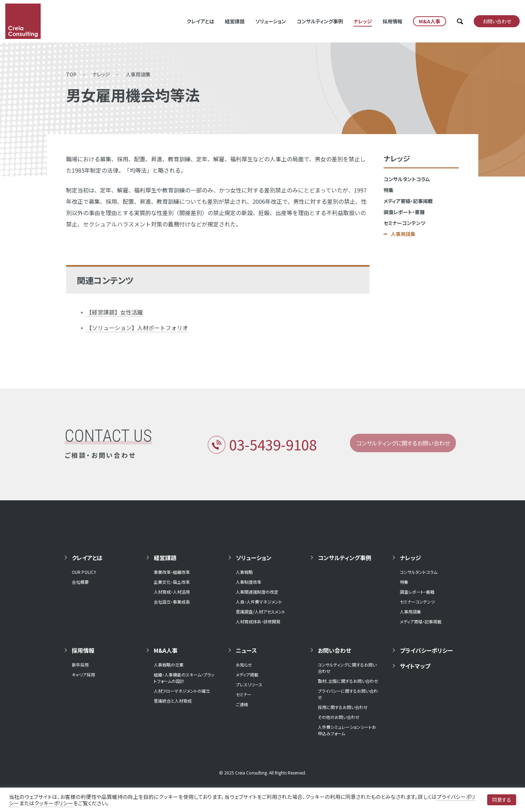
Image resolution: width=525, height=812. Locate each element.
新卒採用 (80, 665)
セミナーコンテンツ (404, 223)
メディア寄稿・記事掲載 (408, 201)
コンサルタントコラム (407, 179)
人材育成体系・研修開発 (258, 621)
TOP (71, 74)
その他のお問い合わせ (339, 717)
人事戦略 (244, 572)
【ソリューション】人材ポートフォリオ (137, 328)
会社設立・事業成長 (172, 602)
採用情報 (392, 21)
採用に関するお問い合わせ (343, 707)
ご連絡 (242, 704)
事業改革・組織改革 (172, 572)
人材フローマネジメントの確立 (182, 691)
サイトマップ (415, 666)
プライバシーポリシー (426, 650)
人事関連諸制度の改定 (257, 592)
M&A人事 (166, 650)
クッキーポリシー (54, 803)
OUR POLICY (84, 572)
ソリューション (271, 21)
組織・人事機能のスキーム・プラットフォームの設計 (184, 678)
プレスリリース (249, 684)
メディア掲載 (247, 675)
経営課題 (235, 21)
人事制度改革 (249, 582)
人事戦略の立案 (169, 665)
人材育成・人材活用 (172, 592)
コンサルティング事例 (320, 21)
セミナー (244, 694)
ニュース (246, 650)
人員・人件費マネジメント (259, 602)
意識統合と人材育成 (173, 701)
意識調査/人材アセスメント (261, 612)
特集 (389, 190)
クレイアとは (200, 21)
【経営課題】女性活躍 (115, 312)
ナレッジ (363, 21)
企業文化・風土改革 (172, 582)
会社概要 (80, 582)
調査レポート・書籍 (404, 212)
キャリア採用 (83, 675)
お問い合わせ (334, 650)
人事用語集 (138, 74)
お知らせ (244, 665)
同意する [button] (502, 800)
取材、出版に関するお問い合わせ (348, 681)
